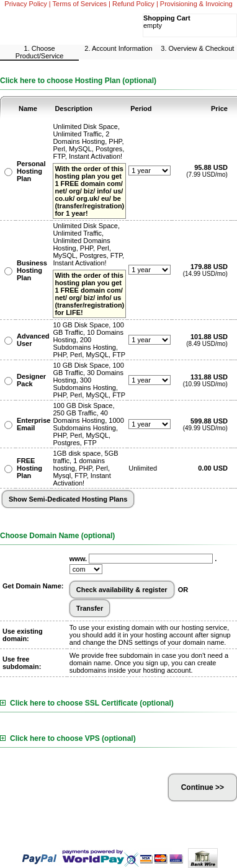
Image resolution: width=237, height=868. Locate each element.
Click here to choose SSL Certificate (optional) (87, 703)
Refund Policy (133, 4)
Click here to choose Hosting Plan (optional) (78, 81)
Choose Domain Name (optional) (57, 536)
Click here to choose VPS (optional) (68, 738)
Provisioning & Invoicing (196, 4)
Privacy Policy (25, 4)
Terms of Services (80, 4)
